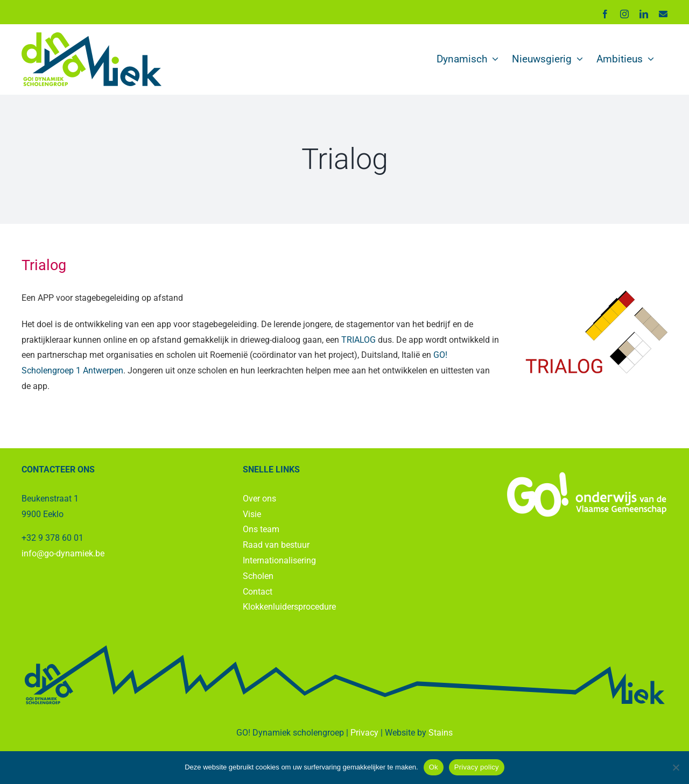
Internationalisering (279, 560)
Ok (434, 767)
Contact (258, 592)
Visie (252, 514)
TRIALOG (358, 340)
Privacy (364, 733)
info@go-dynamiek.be (63, 553)
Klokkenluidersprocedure (289, 607)
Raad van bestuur (276, 545)
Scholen (258, 576)
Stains (441, 733)
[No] (676, 767)
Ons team (261, 529)
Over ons (259, 499)
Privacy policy (477, 767)
